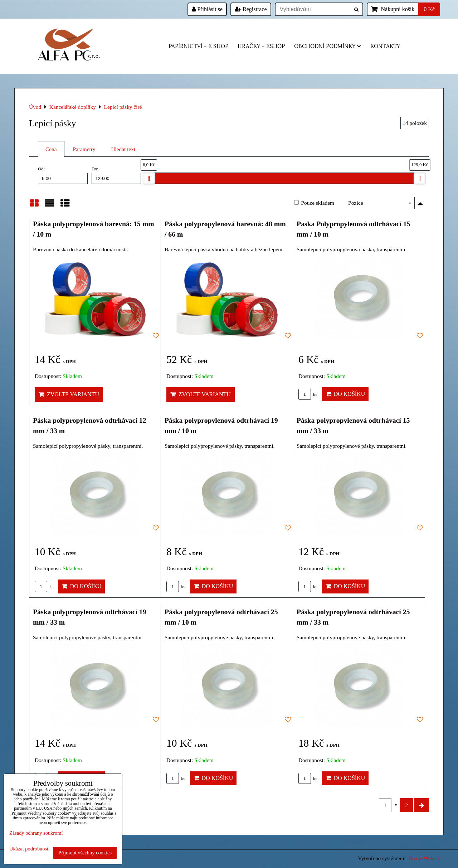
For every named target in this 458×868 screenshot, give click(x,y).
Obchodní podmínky (328, 46)
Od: (63, 175)
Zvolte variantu (69, 394)
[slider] (149, 178)
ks (308, 394)
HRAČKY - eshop (261, 46)
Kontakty (385, 46)
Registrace (251, 9)
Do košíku (345, 394)
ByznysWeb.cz (423, 858)
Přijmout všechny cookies (85, 853)
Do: (116, 175)
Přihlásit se (207, 9)
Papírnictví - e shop (198, 46)
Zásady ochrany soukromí (36, 833)
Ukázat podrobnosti (30, 849)
